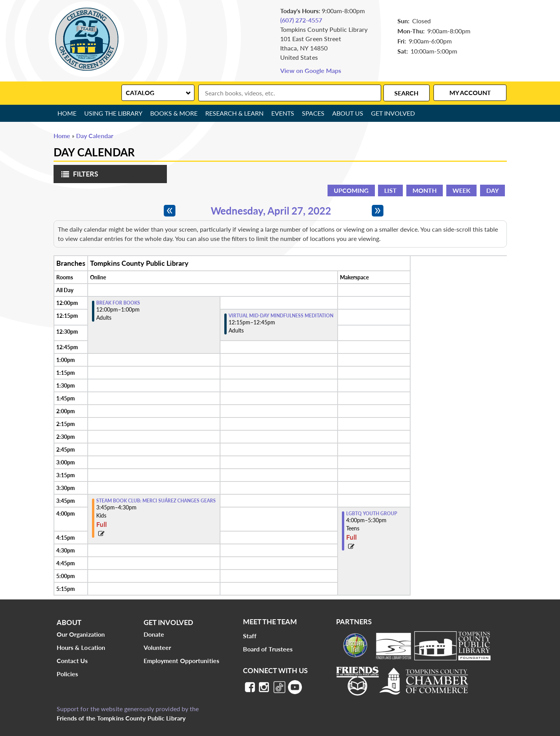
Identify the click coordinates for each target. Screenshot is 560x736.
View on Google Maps (311, 70)
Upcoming (351, 190)
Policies (68, 674)
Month (425, 190)
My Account (470, 93)
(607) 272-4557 (301, 20)
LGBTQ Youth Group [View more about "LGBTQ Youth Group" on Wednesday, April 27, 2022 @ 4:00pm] (372, 514)
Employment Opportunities (181, 661)
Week (461, 190)
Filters (78, 176)
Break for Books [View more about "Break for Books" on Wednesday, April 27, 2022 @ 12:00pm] (118, 303)
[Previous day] (170, 211)
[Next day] (378, 211)
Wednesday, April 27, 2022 (271, 211)
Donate (154, 634)
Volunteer (158, 647)
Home (67, 113)
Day (492, 190)
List (390, 190)
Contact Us (72, 661)
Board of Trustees (268, 649)
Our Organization (81, 634)
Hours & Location (81, 647)
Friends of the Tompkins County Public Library (121, 718)
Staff (250, 636)
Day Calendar (95, 136)
